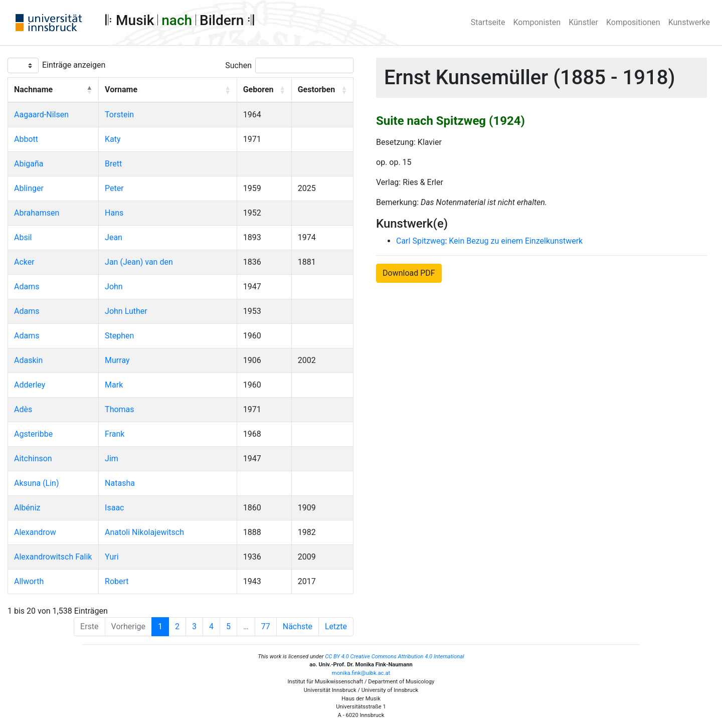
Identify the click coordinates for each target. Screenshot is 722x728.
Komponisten (537, 22)
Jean (114, 237)
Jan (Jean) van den (139, 262)
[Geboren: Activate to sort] (264, 90)
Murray (117, 360)
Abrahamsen (37, 213)
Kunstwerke (689, 22)
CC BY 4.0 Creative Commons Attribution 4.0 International (395, 657)
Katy (113, 139)
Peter (114, 188)
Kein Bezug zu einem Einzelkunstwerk (516, 241)
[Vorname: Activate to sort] (168, 90)
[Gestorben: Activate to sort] (322, 90)
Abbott (26, 139)
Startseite (488, 22)
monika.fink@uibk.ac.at (361, 673)
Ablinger (29, 188)
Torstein (119, 115)
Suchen (238, 65)
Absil (23, 237)
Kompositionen (633, 22)
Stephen (119, 336)
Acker (24, 262)
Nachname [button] (33, 89)
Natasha (120, 483)
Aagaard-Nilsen (41, 115)
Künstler (583, 22)
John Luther (126, 311)
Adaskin (28, 360)
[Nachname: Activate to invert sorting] (53, 90)
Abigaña (29, 164)
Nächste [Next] (298, 626)
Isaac (114, 508)
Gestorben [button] (316, 89)
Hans (114, 213)
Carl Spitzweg (420, 241)
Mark (114, 385)
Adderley (30, 385)
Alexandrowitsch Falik (53, 557)
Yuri (112, 557)
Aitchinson (33, 459)
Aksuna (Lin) (37, 483)
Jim (112, 459)
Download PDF (409, 273)
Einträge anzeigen (74, 65)
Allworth (29, 581)
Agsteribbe (33, 434)
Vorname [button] (121, 89)
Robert (117, 581)
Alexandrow (35, 532)
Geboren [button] (258, 89)
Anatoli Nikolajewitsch (144, 532)
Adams (27, 287)
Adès (23, 409)
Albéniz (27, 508)
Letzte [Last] (336, 626)
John (114, 287)
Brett (113, 164)
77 (266, 626)
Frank (115, 434)
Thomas (119, 409)
